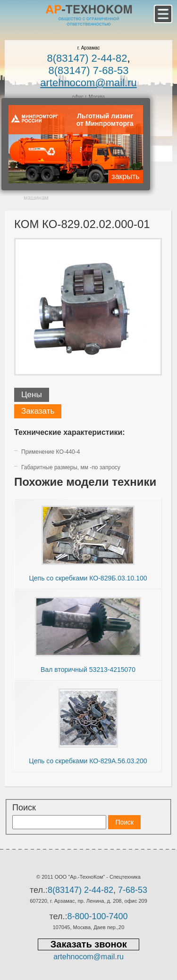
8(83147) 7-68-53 (88, 70)
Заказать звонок (89, 944)
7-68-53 (133, 890)
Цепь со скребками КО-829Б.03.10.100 (88, 578)
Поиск (24, 808)
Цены (32, 395)
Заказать (38, 411)
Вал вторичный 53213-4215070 (88, 670)
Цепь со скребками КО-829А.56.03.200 (88, 761)
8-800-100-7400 (97, 916)
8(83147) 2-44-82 (87, 58)
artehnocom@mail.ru (88, 83)
